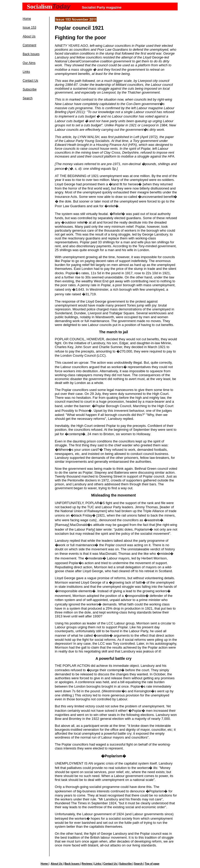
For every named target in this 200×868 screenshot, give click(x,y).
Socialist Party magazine (102, 7)
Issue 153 (29, 28)
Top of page (152, 864)
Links (26, 72)
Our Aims (29, 63)
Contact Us (30, 81)
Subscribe (30, 89)
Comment (29, 45)
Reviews (87, 864)
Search (28, 98)
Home (27, 19)
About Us (29, 36)
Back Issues (31, 54)
